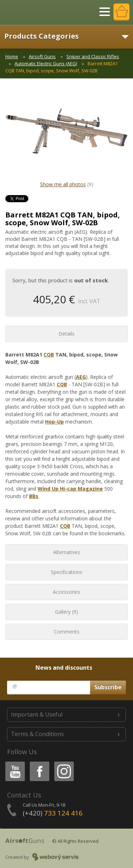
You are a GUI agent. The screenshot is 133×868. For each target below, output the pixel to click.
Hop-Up (54, 422)
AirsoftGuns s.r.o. (30, 12)
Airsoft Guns (42, 56)
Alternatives (67, 552)
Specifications (66, 572)
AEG (81, 377)
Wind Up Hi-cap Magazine (70, 489)
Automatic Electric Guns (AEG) (46, 63)
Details (66, 334)
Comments (67, 632)
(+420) (53, 813)
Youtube (13, 763)
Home (12, 56)
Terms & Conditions (37, 734)
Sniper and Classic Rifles (93, 56)
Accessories (66, 592)
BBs (34, 496)
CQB (49, 355)
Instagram (63, 763)
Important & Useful (37, 714)
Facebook (39, 763)
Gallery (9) (66, 612)
